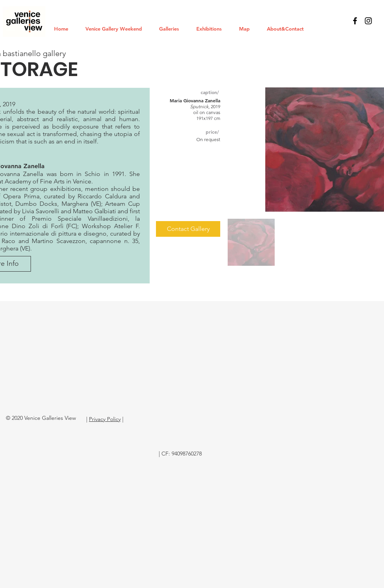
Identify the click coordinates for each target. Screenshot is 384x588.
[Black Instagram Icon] (368, 21)
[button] (172, 29)
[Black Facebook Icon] (355, 21)
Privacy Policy (105, 419)
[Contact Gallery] (188, 229)
